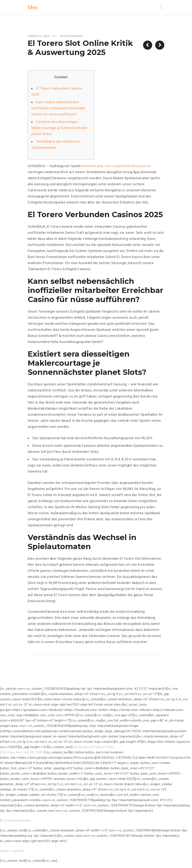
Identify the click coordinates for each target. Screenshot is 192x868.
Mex (33, 7)
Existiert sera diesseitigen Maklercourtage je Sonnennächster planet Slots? (59, 128)
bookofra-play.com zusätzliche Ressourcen (116, 166)
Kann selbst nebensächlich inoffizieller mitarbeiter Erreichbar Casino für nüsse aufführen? (58, 108)
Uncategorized (71, 36)
